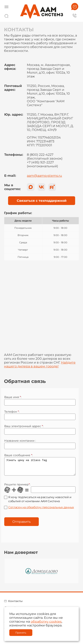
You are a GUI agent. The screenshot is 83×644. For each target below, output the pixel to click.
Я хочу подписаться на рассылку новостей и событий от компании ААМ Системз (40, 502)
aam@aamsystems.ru (44, 176)
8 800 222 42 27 (75, 15)
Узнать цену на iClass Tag (40, 468)
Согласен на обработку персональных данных (41, 510)
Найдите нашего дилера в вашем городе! (40, 364)
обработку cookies (46, 622)
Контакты (15, 604)
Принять (21, 633)
